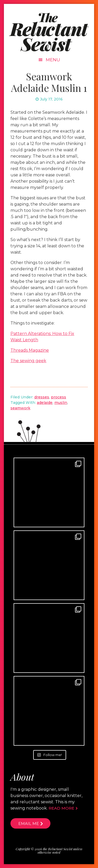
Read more (61, 808)
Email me (29, 824)
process (59, 397)
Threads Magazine (30, 350)
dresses (42, 397)
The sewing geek (28, 361)
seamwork (20, 408)
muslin (61, 403)
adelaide (45, 403)
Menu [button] (53, 60)
